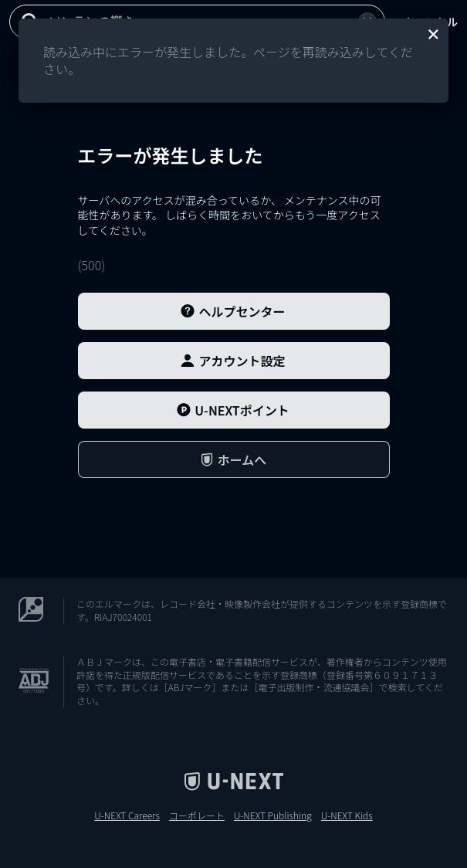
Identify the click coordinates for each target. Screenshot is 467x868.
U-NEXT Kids (347, 815)
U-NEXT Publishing (273, 815)
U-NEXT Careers (127, 815)
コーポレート (197, 815)
